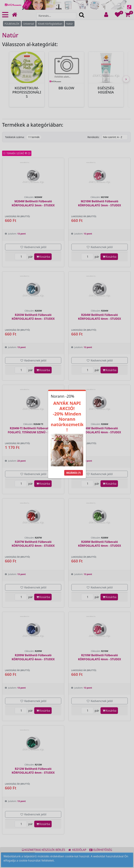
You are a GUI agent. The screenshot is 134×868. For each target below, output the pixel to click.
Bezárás (74, 473)
